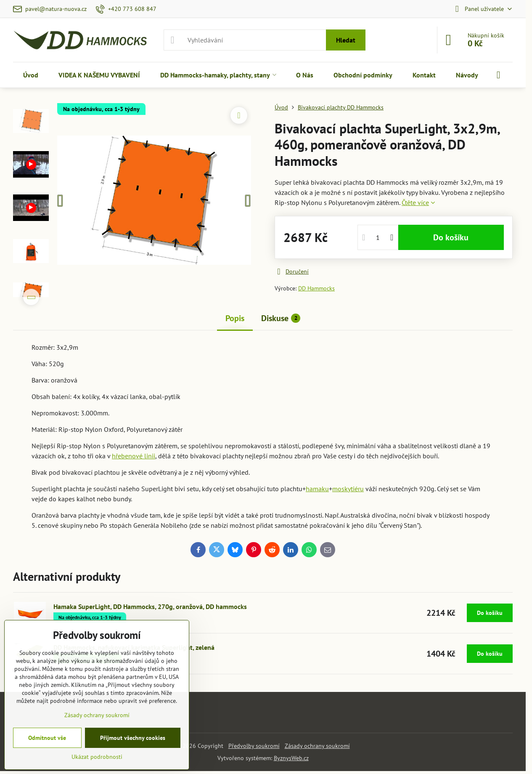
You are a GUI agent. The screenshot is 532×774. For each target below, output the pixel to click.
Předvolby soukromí (254, 746)
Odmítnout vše (47, 738)
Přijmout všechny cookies (133, 738)
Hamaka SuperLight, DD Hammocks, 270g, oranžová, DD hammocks (150, 606)
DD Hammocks (316, 288)
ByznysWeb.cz (291, 758)
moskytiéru (348, 489)
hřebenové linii (134, 456)
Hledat (346, 40)
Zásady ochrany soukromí (317, 746)
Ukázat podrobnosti (97, 757)
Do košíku (451, 237)
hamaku (317, 489)
